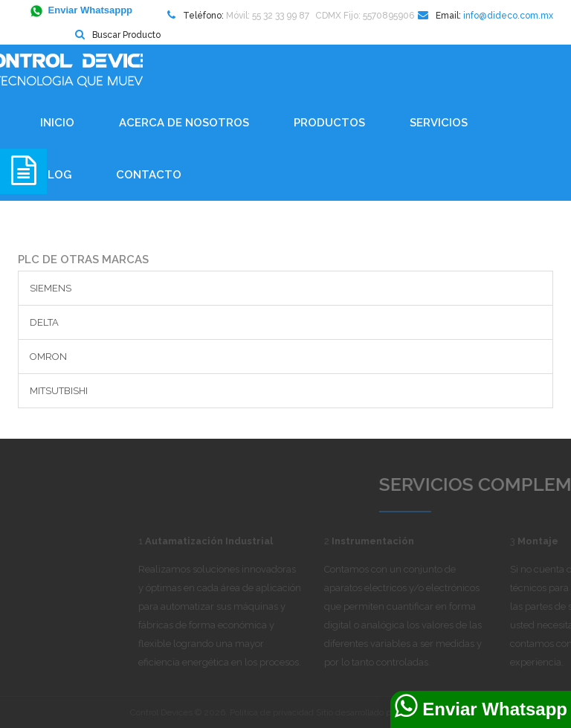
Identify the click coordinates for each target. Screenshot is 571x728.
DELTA (44, 322)
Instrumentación (413, 541)
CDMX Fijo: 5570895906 (365, 16)
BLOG (56, 175)
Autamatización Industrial (249, 541)
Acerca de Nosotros (184, 123)
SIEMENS (51, 288)
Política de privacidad (272, 712)
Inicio (57, 123)
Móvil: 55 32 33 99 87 (268, 16)
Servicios (439, 123)
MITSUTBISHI (59, 391)
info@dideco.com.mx (508, 16)
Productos (329, 123)
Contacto (149, 175)
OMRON (48, 357)
